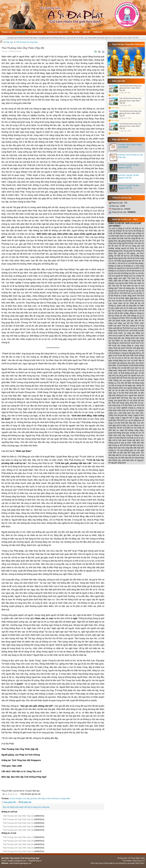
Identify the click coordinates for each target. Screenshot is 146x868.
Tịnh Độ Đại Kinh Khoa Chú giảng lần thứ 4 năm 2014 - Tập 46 (130, 126)
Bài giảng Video (36, 32)
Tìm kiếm (75, 32)
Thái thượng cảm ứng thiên (27, 42)
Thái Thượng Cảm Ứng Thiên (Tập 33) (18, 816)
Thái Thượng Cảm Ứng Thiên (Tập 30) (18, 827)
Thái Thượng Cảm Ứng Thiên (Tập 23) (18, 851)
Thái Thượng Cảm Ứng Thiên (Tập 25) (18, 844)
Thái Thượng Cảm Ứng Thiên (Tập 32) (18, 819)
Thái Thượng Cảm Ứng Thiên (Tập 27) (18, 837)
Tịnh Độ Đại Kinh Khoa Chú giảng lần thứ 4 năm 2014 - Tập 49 (130, 88)
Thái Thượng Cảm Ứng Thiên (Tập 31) (18, 823)
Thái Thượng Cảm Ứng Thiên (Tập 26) (18, 841)
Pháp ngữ (20, 32)
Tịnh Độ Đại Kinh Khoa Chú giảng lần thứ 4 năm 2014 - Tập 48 (130, 101)
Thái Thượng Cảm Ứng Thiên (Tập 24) (18, 848)
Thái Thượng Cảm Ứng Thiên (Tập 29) (18, 830)
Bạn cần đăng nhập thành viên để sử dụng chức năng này (26, 807)
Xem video (115, 95)
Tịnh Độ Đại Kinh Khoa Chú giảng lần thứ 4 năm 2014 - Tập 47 (130, 113)
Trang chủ (7, 32)
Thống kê (98, 32)
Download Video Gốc (58, 32)
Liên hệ (86, 32)
